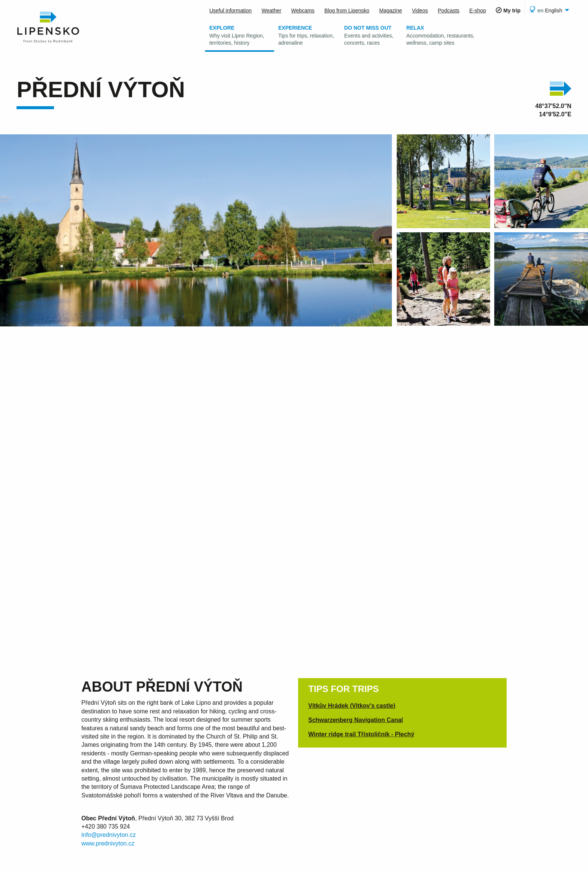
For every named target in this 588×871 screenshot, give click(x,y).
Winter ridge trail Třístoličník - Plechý (361, 734)
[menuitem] (548, 10)
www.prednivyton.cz (108, 843)
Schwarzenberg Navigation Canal (356, 720)
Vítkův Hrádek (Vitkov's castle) (352, 706)
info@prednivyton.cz (109, 835)
